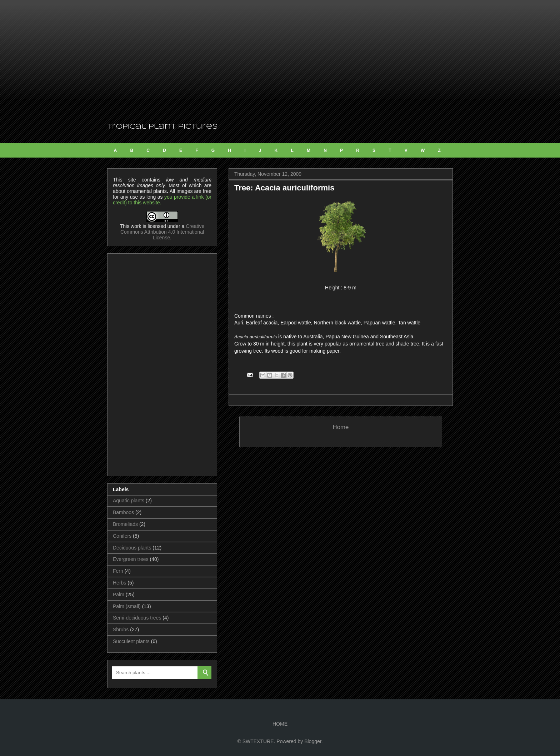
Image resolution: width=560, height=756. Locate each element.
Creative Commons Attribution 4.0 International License (162, 232)
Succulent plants (131, 641)
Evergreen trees (131, 559)
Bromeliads (125, 524)
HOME (280, 724)
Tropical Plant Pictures (162, 127)
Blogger (313, 741)
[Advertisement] (280, 61)
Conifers (122, 536)
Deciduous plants (132, 548)
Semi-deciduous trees (137, 618)
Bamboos (123, 512)
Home (341, 427)
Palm (119, 595)
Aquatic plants (129, 501)
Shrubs (121, 630)
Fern (118, 571)
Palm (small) (127, 606)
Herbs (119, 583)
